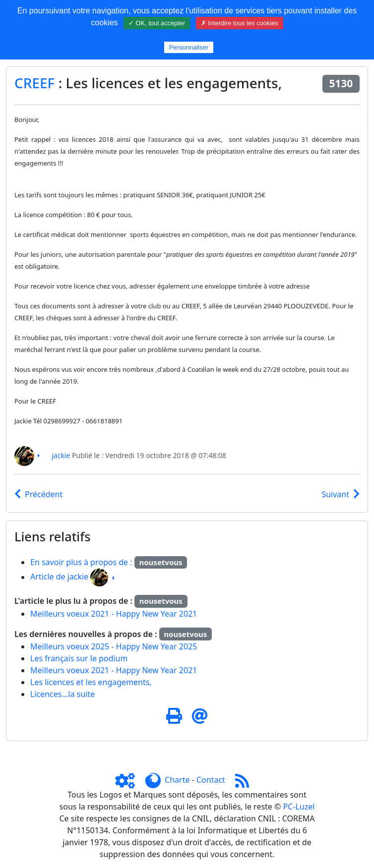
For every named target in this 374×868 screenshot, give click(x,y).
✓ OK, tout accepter (157, 23)
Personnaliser (189, 47)
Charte (177, 780)
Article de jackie (59, 577)
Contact (211, 780)
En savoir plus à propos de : (82, 562)
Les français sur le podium (79, 658)
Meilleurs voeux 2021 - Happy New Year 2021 (114, 614)
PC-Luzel (299, 807)
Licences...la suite (62, 694)
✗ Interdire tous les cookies (240, 23)
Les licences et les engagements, (91, 682)
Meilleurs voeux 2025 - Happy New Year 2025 (114, 646)
